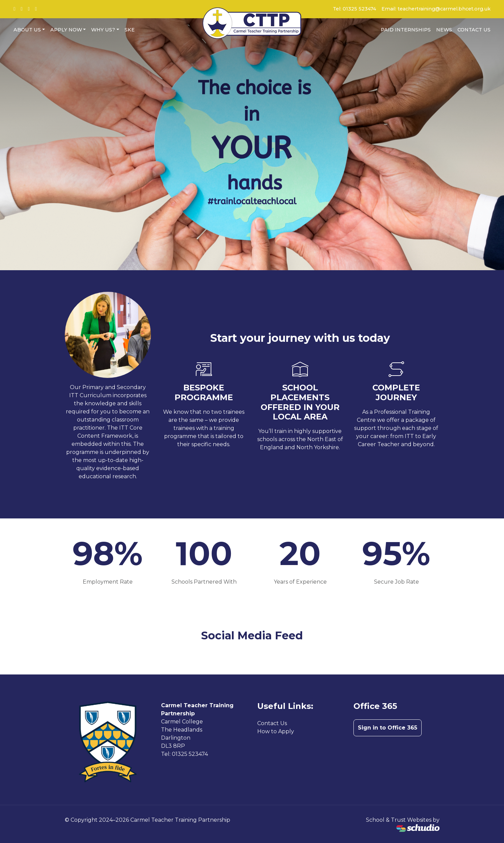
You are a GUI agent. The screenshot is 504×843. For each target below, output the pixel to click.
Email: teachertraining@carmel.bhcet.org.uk (436, 9)
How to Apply (276, 731)
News (444, 30)
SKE (130, 30)
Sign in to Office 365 (388, 728)
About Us (27, 30)
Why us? (103, 30)
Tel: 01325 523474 (354, 9)
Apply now (66, 30)
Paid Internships (406, 30)
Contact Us (474, 30)
